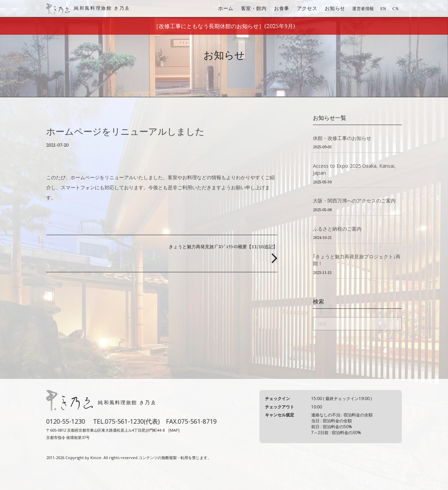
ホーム (226, 8)
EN (383, 9)
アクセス (307, 8)
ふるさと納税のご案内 (337, 229)
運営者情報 (363, 9)
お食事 (282, 8)
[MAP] (174, 430)
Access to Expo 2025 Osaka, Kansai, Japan (354, 169)
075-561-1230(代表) (132, 421)
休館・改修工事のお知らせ (342, 138)
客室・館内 (254, 8)
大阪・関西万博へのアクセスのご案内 (354, 201)
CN (396, 9)
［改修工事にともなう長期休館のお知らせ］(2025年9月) (224, 26)
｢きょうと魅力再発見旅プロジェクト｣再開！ (357, 260)
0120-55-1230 (66, 421)
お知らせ (335, 8)
